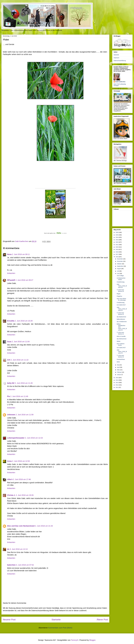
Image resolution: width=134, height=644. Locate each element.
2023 (117, 240)
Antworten (11, 273)
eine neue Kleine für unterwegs (121, 299)
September (120, 266)
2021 (117, 245)
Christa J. (11, 495)
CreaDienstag (121, 282)
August (119, 269)
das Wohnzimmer (122, 339)
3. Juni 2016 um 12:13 (19, 549)
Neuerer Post (9, 620)
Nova (9, 254)
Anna (9, 461)
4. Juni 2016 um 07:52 (25, 565)
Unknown (11, 415)
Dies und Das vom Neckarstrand (21, 526)
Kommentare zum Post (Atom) (60, 628)
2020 (117, 247)
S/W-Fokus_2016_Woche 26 (122, 286)
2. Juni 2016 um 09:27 (24, 280)
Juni (118, 273)
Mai (118, 365)
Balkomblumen (121, 319)
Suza (9, 342)
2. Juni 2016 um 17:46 (22, 479)
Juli (118, 271)
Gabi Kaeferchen (120, 82)
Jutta (59, 233)
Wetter (119, 341)
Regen (119, 294)
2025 (117, 235)
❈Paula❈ (11, 280)
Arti (9, 360)
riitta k (10, 479)
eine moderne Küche (121, 344)
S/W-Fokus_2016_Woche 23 (122, 352)
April (118, 367)
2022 (117, 242)
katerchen (11, 565)
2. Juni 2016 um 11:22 (20, 360)
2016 (117, 257)
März (119, 370)
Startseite (56, 620)
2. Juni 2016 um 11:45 (24, 383)
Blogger (92, 640)
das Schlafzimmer (122, 322)
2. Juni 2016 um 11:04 (21, 342)
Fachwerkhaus (121, 359)
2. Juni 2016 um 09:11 (21, 254)
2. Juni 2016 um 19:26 (25, 495)
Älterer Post (102, 620)
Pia (8, 396)
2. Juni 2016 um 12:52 (21, 461)
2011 (117, 387)
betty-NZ (11, 383)
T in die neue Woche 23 (120, 356)
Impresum (116, 58)
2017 (117, 254)
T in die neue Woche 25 (120, 314)
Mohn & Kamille (121, 336)
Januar (119, 375)
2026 (117, 232)
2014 (117, 380)
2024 (117, 237)
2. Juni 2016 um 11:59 (25, 415)
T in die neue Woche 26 (120, 291)
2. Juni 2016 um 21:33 (44, 526)
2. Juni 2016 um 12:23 (34, 438)
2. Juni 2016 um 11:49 (19, 396)
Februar (119, 372)
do (8, 549)
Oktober (119, 264)
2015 (117, 378)
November (120, 261)
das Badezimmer (121, 317)
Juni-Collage (120, 276)
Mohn (118, 362)
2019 (117, 249)
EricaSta (11, 321)
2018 (117, 252)
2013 (117, 383)
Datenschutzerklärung (120, 61)
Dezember (120, 259)
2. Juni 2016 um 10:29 (24, 321)
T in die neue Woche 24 (120, 333)
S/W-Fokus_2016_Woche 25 (122, 309)
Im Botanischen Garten (121, 279)
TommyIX (75, 640)
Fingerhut (119, 296)
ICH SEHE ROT (121, 305)
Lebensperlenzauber (16, 438)
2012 (117, 385)
